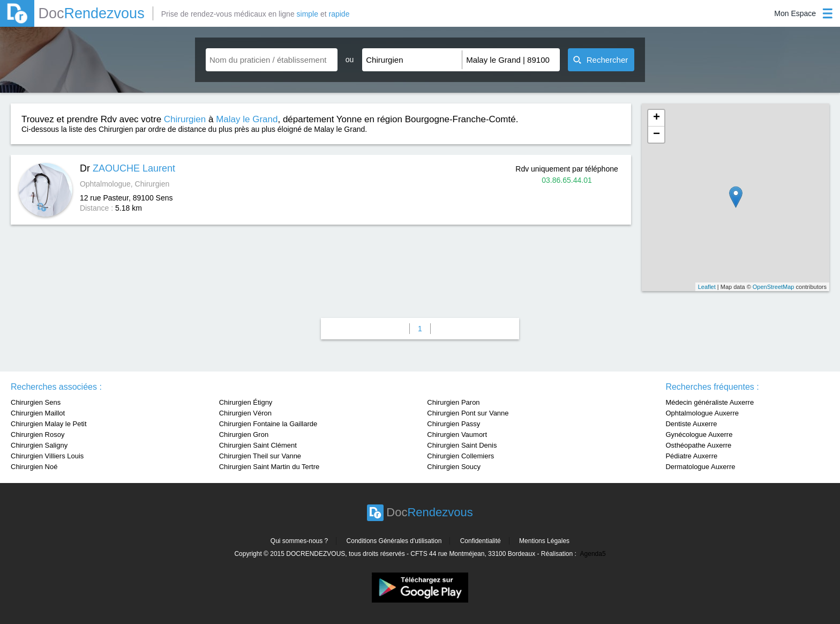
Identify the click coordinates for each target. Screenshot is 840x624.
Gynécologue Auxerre (699, 434)
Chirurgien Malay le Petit (49, 424)
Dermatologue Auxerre (700, 467)
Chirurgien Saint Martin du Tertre (269, 467)
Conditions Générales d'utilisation (394, 541)
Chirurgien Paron (453, 402)
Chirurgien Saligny (39, 445)
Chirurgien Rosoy (37, 434)
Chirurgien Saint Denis (462, 445)
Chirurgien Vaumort (457, 434)
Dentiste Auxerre (691, 424)
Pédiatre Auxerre (691, 456)
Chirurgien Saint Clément (258, 445)
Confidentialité (481, 541)
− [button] (657, 135)
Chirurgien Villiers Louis (47, 456)
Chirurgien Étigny (246, 402)
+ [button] (657, 118)
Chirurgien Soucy (454, 467)
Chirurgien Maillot (38, 413)
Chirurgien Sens (36, 402)
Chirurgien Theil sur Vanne (260, 456)
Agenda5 (593, 554)
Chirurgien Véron (245, 413)
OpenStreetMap (774, 287)
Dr (127, 168)
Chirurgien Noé (34, 467)
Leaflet (707, 287)
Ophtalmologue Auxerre (702, 413)
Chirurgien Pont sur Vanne (468, 413)
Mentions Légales (544, 541)
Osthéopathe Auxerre (698, 445)
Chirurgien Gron (244, 434)
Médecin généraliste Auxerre (710, 402)
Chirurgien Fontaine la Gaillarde (268, 424)
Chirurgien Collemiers (460, 456)
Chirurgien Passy (453, 424)
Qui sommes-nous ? (299, 541)
